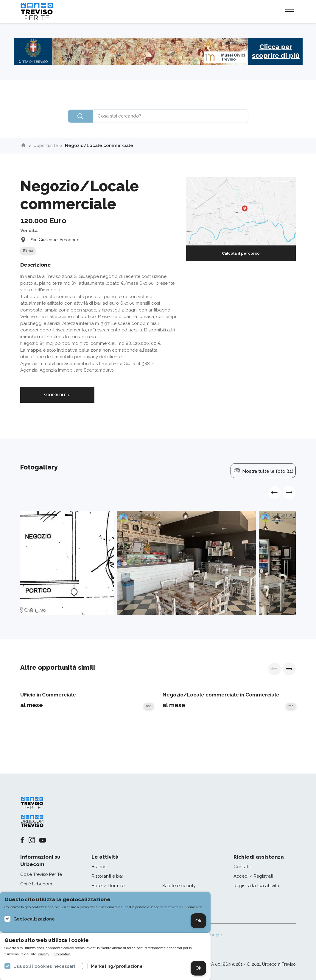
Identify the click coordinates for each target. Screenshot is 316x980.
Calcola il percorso (241, 253)
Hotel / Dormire (108, 886)
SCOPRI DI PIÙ (57, 395)
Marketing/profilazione (117, 966)
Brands (99, 867)
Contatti (242, 867)
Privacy (44, 954)
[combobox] (158, 116)
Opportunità (46, 145)
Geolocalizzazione (34, 919)
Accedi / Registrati (253, 876)
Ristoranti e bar (107, 876)
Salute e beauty (179, 886)
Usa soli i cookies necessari (44, 966)
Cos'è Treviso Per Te (41, 874)
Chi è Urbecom (36, 884)
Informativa (62, 954)
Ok (198, 921)
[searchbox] (158, 116)
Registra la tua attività (256, 886)
